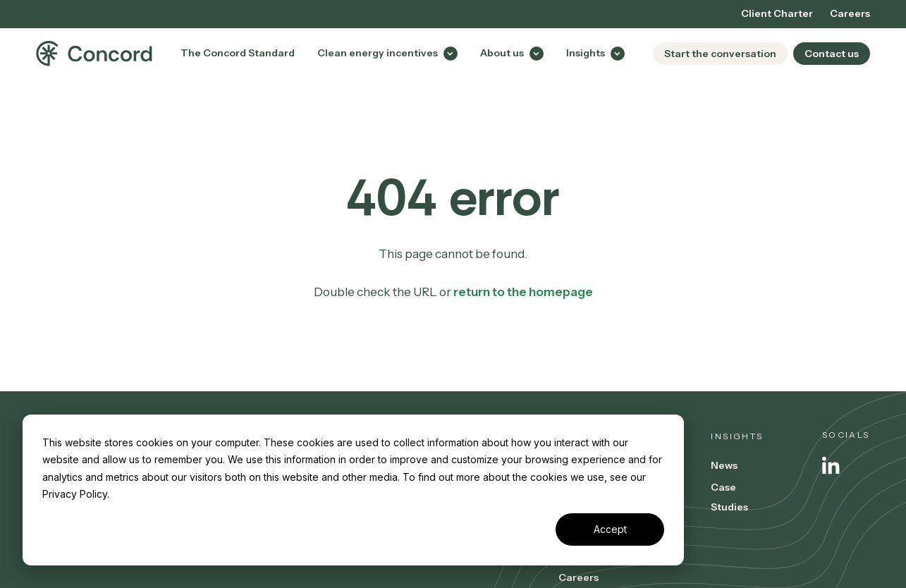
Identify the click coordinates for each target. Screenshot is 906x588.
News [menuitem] (724, 465)
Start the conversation (720, 54)
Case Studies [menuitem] (729, 497)
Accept (610, 529)
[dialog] (353, 490)
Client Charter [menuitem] (777, 13)
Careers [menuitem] (850, 13)
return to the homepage (523, 292)
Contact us (832, 54)
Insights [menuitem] (737, 436)
